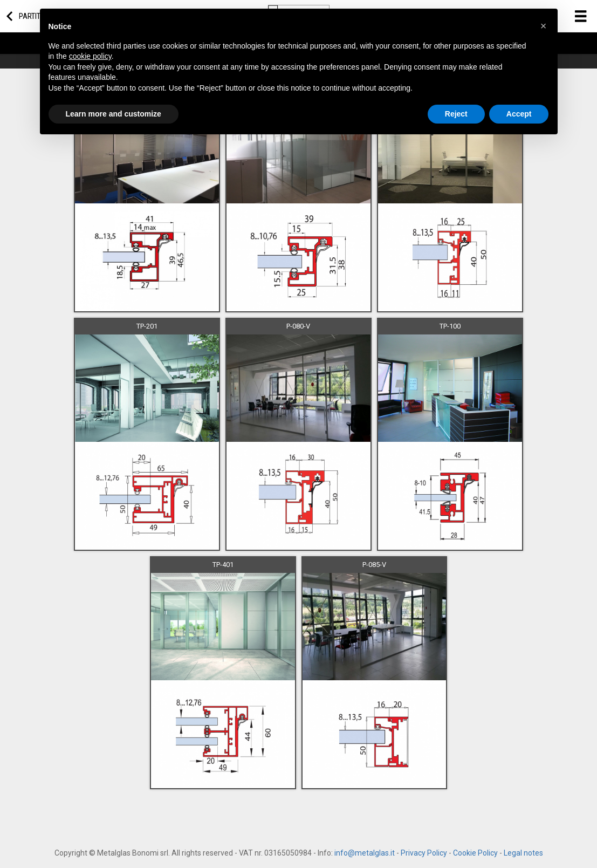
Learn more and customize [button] (114, 114)
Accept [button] (519, 114)
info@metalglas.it (365, 853)
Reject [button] (456, 114)
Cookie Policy (475, 853)
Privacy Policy (424, 853)
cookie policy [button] (90, 56)
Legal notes (523, 853)
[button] (544, 26)
